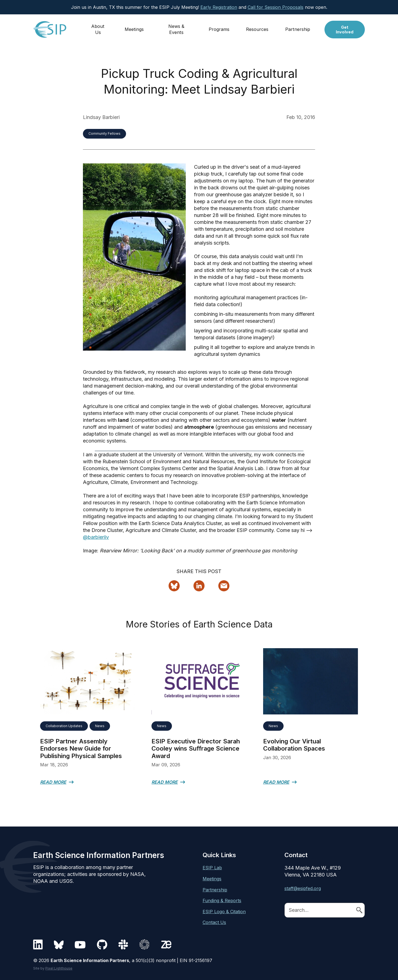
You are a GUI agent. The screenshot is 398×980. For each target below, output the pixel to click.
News (100, 726)
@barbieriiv (96, 537)
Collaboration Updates (64, 726)
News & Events (177, 27)
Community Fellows (104, 133)
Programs (220, 27)
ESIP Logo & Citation (224, 912)
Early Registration (219, 7)
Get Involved (345, 27)
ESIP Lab (212, 868)
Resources (258, 27)
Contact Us (214, 922)
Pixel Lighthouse (59, 968)
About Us (98, 27)
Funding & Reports (222, 900)
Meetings (135, 27)
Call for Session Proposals (276, 7)
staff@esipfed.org (303, 888)
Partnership (298, 27)
